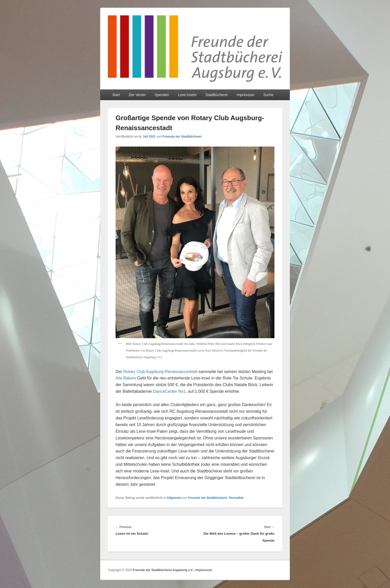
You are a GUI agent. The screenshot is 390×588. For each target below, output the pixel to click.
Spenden (162, 95)
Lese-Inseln (187, 95)
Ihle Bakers (126, 378)
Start (116, 95)
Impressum (245, 95)
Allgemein (174, 498)
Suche (268, 95)
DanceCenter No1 (169, 391)
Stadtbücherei (217, 95)
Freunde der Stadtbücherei (182, 137)
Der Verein (137, 95)
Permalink (236, 498)
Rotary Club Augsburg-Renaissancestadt (160, 372)
